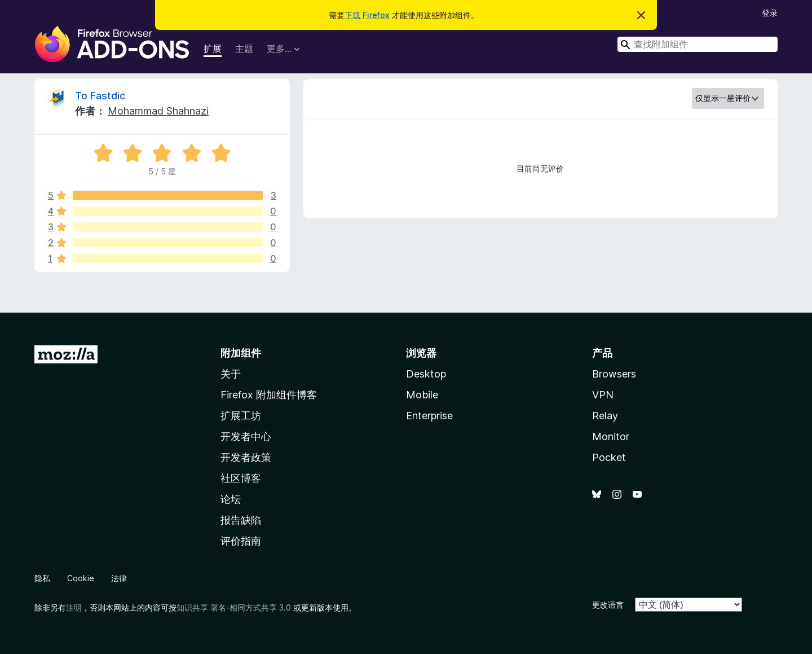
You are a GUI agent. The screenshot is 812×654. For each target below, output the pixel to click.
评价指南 (241, 541)
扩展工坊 (241, 416)
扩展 (213, 49)
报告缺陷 (241, 520)
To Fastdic (100, 96)
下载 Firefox (367, 15)
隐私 (42, 578)
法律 (119, 578)
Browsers (614, 374)
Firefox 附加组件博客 (269, 395)
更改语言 (608, 605)
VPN (603, 395)
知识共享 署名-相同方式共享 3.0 (234, 607)
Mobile (422, 395)
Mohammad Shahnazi (158, 111)
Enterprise (429, 416)
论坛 (231, 499)
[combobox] (698, 44)
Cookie (81, 578)
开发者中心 (246, 436)
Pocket (609, 457)
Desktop (426, 374)
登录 (770, 13)
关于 (231, 374)
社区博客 (241, 478)
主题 (244, 49)
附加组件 (241, 353)
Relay (605, 416)
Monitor (611, 436)
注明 (74, 607)
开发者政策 (246, 457)
